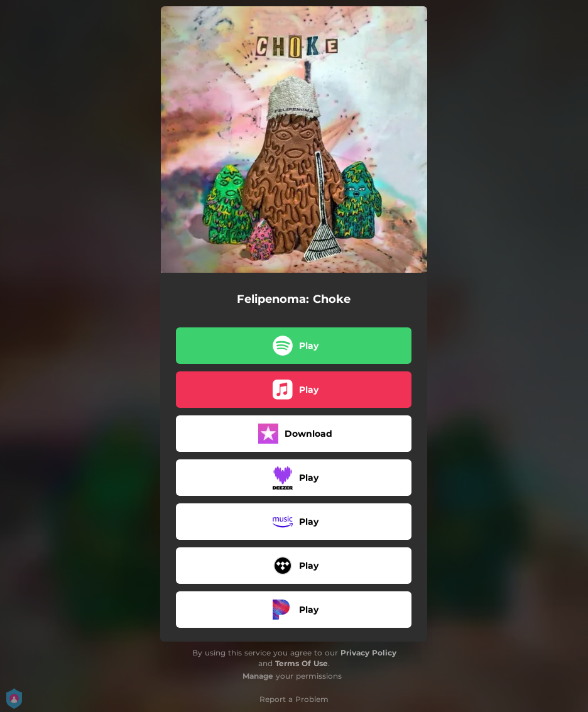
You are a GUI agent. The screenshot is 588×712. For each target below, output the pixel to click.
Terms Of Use (302, 663)
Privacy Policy (368, 653)
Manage (258, 676)
